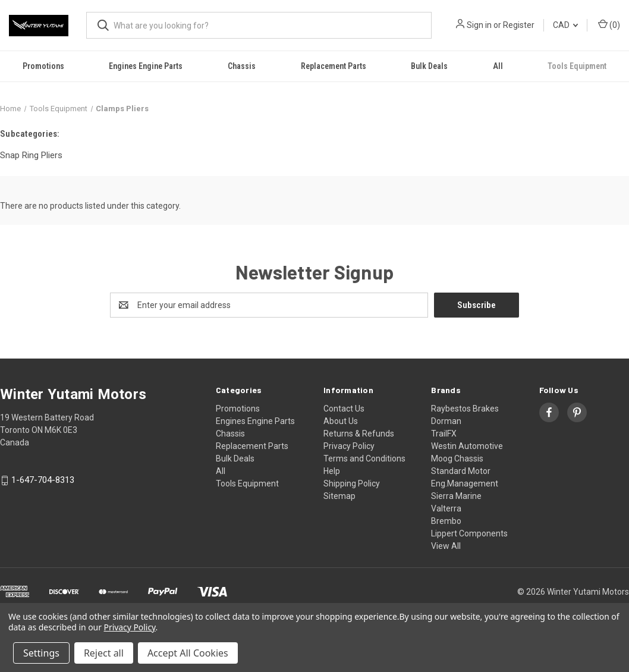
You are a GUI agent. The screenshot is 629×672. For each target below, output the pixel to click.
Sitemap (339, 496)
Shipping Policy (352, 483)
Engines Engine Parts (146, 66)
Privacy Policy (349, 446)
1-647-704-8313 (43, 481)
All (498, 66)
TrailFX (444, 434)
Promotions (43, 66)
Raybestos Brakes (465, 409)
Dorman (446, 421)
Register (519, 25)
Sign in (479, 25)
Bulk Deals (429, 66)
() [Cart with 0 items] (609, 24)
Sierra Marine (456, 496)
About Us (341, 421)
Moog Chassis (457, 459)
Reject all (104, 653)
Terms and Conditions (364, 459)
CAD (565, 25)
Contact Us (344, 409)
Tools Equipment (247, 483)
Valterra (446, 508)
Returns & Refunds (359, 434)
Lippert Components (469, 533)
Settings (41, 653)
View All (446, 546)
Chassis (242, 66)
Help (332, 471)
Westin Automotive (467, 446)
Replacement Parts (334, 66)
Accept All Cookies (188, 653)
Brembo (446, 521)
